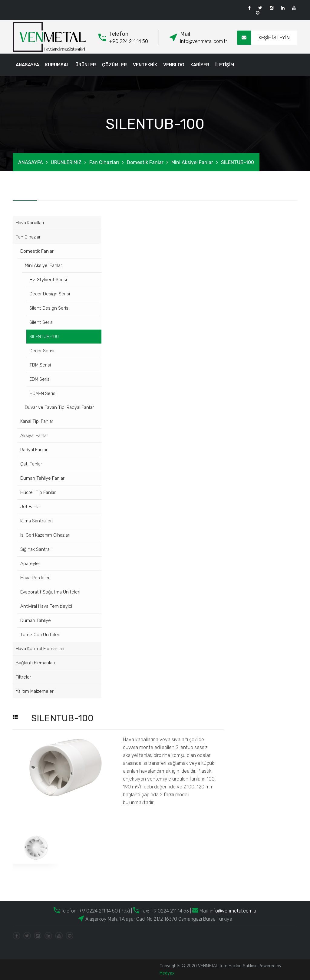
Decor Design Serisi (50, 294)
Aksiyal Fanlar (34, 436)
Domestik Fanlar (145, 162)
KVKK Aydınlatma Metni (277, 936)
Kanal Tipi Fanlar (37, 421)
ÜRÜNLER (86, 65)
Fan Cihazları (104, 162)
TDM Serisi (40, 365)
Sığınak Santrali (36, 549)
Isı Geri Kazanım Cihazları (45, 535)
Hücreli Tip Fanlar (38, 492)
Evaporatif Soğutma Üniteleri (50, 592)
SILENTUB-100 (237, 162)
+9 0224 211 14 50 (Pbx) (104, 911)
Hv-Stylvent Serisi (48, 280)
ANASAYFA (27, 65)
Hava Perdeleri (35, 578)
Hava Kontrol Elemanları (40, 649)
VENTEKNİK (145, 65)
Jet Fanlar (31, 507)
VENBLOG (174, 65)
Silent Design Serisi (49, 308)
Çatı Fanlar (31, 464)
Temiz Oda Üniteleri (40, 635)
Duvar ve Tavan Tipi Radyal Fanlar (59, 407)
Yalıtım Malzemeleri (35, 691)
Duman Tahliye (36, 620)
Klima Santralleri (36, 521)
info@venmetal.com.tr (204, 41)
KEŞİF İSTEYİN (263, 38)
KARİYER (200, 65)
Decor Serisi (42, 351)
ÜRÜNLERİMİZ (66, 162)
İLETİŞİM (225, 65)
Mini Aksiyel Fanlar (192, 162)
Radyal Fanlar (34, 450)
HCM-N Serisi (43, 393)
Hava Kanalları (30, 223)
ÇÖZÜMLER (114, 65)
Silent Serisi (41, 322)
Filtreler (23, 677)
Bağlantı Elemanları (35, 663)
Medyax (167, 973)
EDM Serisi (40, 379)
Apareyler (30, 564)
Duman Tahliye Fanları (43, 478)
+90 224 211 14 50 (129, 41)
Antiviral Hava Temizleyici (46, 606)
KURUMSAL (57, 65)
